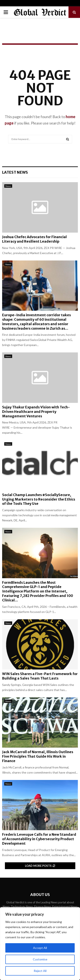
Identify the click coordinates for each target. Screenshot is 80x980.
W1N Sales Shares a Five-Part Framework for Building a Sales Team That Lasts (40, 676)
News (8, 186)
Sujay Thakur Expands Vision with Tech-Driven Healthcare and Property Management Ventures (36, 412)
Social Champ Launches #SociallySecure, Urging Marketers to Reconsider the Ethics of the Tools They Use (39, 499)
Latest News (15, 172)
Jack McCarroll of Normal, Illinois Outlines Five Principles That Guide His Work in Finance (38, 756)
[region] (40, 944)
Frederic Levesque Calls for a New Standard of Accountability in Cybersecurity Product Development (39, 839)
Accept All (40, 948)
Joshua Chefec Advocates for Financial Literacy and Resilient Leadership (34, 239)
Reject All (40, 971)
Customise (40, 959)
